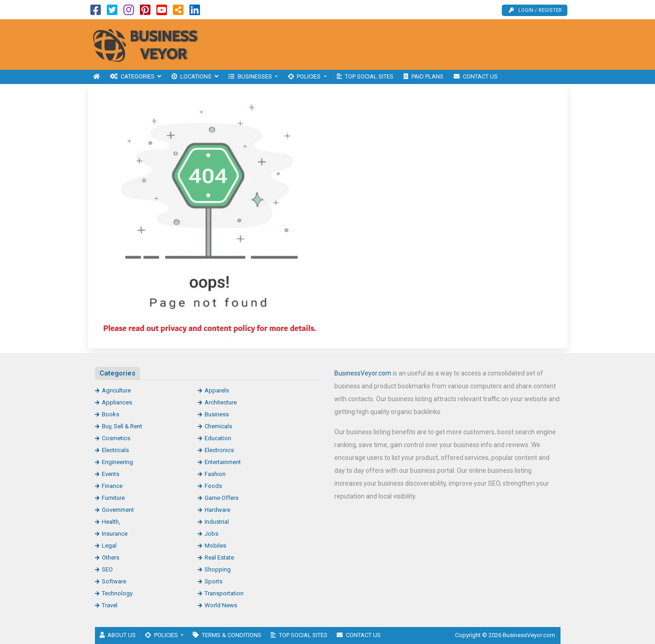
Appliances (117, 402)
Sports (214, 581)
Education (218, 438)
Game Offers (222, 498)
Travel (110, 605)
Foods (213, 486)
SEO (107, 569)
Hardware (217, 510)
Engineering (117, 462)
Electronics (219, 450)
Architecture (221, 402)
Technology (117, 593)
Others (111, 557)
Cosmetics (116, 438)
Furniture (113, 498)
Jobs (211, 534)
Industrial (217, 522)
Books (111, 414)
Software (114, 581)
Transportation (224, 593)
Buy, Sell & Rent (122, 426)
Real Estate (219, 557)
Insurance (115, 534)
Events (111, 474)
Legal (109, 546)
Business (217, 414)
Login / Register (535, 10)
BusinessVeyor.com (363, 373)
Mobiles (215, 546)
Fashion (215, 474)
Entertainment (223, 462)
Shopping (218, 569)
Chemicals (218, 426)
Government (118, 510)
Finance (112, 486)
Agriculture (116, 390)
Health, (111, 522)
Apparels (217, 390)
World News (221, 605)
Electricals (115, 450)
